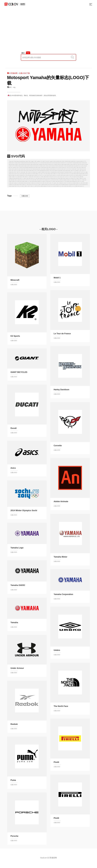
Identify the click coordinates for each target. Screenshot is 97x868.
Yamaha (14, 622)
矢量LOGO (25, 196)
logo (28, 53)
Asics (13, 468)
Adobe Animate (61, 501)
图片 (23, 53)
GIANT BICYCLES (19, 372)
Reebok (14, 724)
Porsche (14, 836)
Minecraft (15, 280)
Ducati (14, 428)
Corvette (58, 446)
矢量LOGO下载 (24, 73)
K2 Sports (15, 336)
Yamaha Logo (17, 548)
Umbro (57, 650)
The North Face (61, 706)
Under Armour (17, 668)
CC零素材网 (12, 73)
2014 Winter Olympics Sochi (24, 510)
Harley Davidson (61, 390)
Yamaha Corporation (63, 594)
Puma (13, 780)
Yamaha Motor (60, 557)
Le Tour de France (62, 334)
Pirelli (56, 762)
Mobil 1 (57, 278)
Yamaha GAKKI (18, 585)
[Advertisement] (48, 32)
